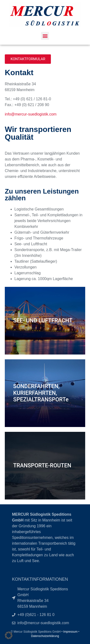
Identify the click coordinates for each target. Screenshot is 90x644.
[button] (45, 36)
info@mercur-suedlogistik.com (31, 114)
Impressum (70, 632)
